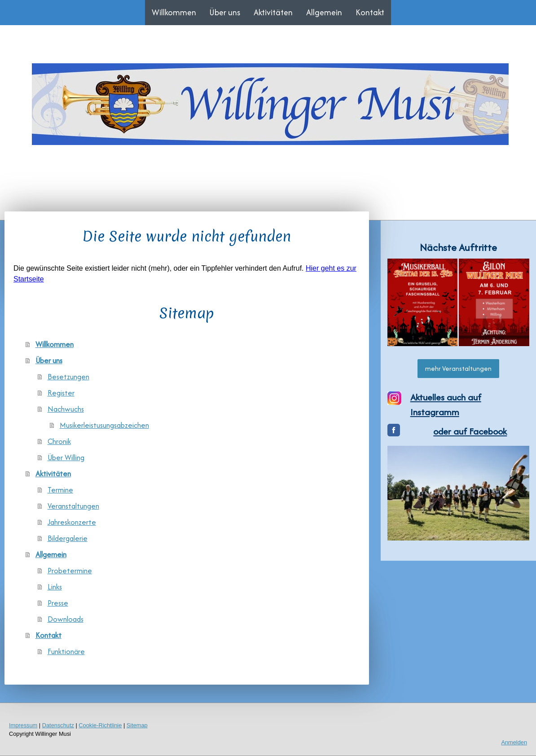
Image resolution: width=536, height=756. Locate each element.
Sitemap (137, 725)
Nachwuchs (66, 409)
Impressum (23, 725)
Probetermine (70, 571)
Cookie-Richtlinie (100, 725)
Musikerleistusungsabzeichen (104, 425)
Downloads (66, 619)
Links (55, 587)
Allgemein (324, 12)
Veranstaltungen (73, 506)
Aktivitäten (273, 12)
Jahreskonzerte (72, 522)
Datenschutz (58, 725)
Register (61, 393)
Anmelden (514, 742)
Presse (58, 603)
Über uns (225, 12)
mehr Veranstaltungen (458, 368)
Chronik (59, 441)
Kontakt (370, 12)
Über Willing (66, 457)
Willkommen (174, 12)
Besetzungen (68, 377)
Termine (60, 490)
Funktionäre (66, 651)
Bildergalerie (68, 538)
